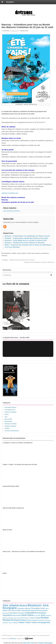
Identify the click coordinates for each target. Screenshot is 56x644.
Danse (7, 414)
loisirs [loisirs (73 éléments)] (15, 618)
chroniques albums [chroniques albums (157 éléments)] (24, 608)
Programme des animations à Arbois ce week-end (39, 262)
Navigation (10, 2)
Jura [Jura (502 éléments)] (43, 615)
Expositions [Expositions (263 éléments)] (42, 613)
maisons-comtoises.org (10, 193)
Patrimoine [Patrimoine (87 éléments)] (48, 620)
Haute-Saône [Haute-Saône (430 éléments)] (27, 615)
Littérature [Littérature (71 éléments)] (11, 618)
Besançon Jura (24, 31)
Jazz (6, 417)
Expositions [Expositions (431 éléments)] (31, 613)
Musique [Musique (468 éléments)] (7, 620)
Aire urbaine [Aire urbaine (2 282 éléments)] (11, 605)
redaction (6, 31)
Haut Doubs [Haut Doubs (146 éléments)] (17, 615)
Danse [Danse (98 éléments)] (14, 611)
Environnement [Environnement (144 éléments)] (42, 610)
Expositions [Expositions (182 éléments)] (14, 613)
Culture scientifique (11, 412)
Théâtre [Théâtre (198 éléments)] (28, 623)
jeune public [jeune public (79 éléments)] (37, 615)
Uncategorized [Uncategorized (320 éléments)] (44, 622)
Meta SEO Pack (28, 643)
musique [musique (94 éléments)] (32, 618)
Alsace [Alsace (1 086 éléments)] (23, 605)
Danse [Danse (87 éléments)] (47, 608)
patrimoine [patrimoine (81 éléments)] (6, 623)
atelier (14, 253)
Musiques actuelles (11, 424)
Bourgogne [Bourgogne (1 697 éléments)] (10, 608)
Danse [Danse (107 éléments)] (10, 611)
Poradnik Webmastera (45, 643)
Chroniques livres (10, 410)
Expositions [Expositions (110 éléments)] (22, 613)
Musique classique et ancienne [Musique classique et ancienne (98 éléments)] (35, 620)
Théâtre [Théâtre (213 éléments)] (34, 622)
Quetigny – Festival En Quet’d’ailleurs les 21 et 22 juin (18, 260)
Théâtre (7, 428)
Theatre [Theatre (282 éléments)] (21, 622)
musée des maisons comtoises (38, 253)
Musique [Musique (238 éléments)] (23, 620)
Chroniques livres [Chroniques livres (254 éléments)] (38, 608)
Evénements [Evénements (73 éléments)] (6, 613)
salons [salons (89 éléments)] (10, 623)
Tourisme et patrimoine (12, 431)
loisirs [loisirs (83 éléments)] (19, 618)
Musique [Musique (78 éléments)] (27, 618)
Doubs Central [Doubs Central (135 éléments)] (21, 610)
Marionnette (8, 421)
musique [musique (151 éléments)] (37, 618)
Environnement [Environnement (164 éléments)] (31, 610)
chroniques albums (10, 407)
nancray (4, 255)
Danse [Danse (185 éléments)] (5, 610)
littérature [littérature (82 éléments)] (5, 618)
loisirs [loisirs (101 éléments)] (22, 618)
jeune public (22, 253)
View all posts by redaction (12, 211)
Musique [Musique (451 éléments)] (45, 618)
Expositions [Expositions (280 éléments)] (7, 615)
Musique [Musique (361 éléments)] (15, 620)
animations (7, 253)
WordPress (13, 639)
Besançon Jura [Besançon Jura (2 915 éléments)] (38, 605)
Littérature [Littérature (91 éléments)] (48, 615)
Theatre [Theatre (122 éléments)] (15, 623)
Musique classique (10, 426)
